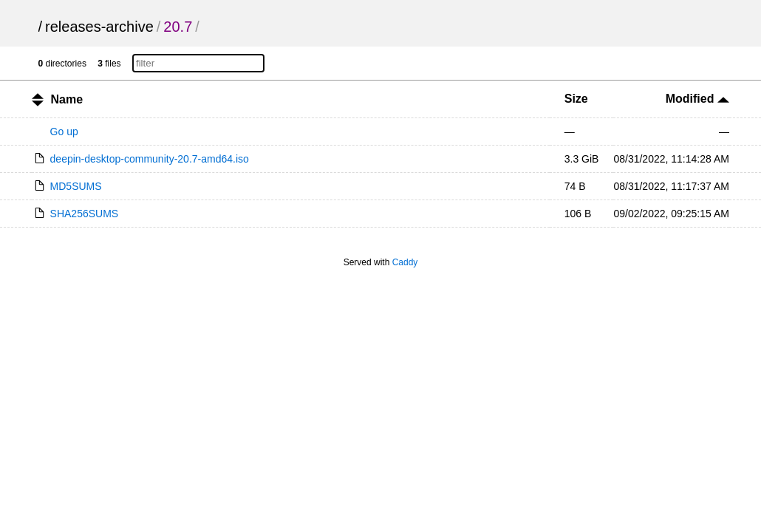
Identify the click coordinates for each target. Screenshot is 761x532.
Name (67, 99)
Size (576, 99)
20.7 (178, 27)
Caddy (405, 262)
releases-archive (99, 27)
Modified (697, 99)
